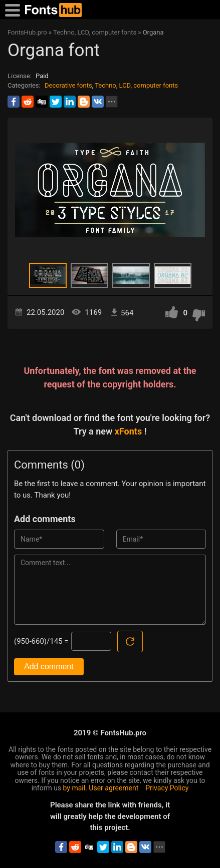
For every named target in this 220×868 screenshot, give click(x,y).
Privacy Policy (167, 788)
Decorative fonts (68, 85)
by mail (74, 788)
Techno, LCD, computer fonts (136, 85)
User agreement (114, 788)
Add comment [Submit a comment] (49, 667)
